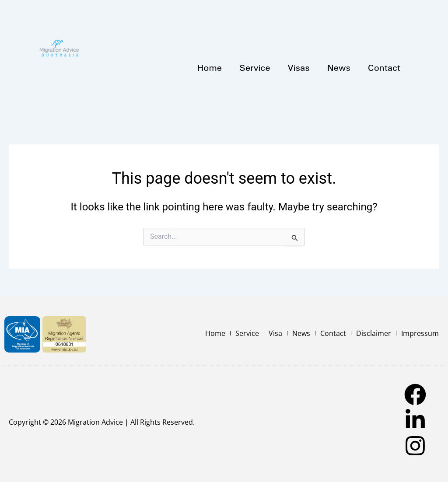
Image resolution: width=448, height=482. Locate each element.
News (339, 67)
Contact (384, 67)
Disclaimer (375, 333)
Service (255, 67)
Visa (279, 333)
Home (210, 67)
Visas (299, 67)
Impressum (420, 333)
